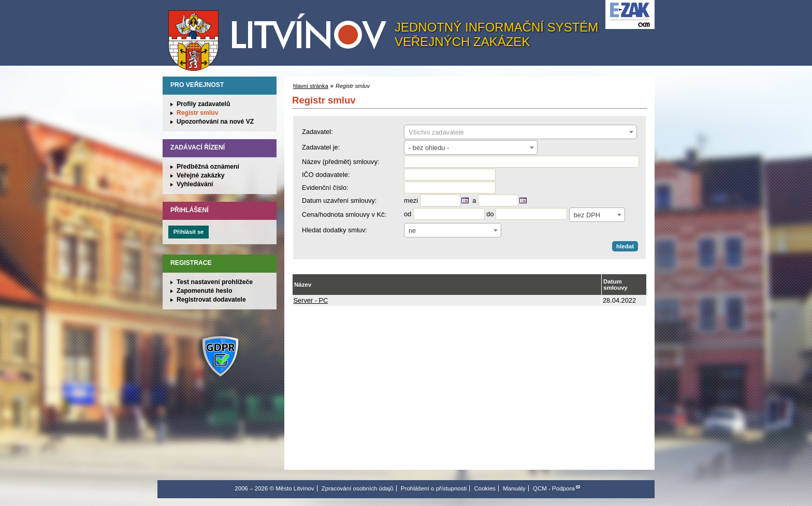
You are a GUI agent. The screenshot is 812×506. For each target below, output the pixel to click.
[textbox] (520, 132)
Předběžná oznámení (208, 167)
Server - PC (311, 300)
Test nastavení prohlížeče (215, 282)
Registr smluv (197, 113)
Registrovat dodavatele (211, 300)
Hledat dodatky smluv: (335, 230)
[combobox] (520, 132)
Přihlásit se (189, 232)
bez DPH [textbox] (587, 215)
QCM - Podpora (554, 488)
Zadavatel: (317, 132)
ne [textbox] (412, 230)
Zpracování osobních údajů (358, 488)
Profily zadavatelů (203, 104)
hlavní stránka (311, 86)
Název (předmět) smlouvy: (340, 162)
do (490, 214)
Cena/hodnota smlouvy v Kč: (344, 214)
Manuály (514, 488)
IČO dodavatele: (326, 175)
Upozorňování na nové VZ (215, 122)
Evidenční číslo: (325, 188)
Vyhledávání (195, 184)
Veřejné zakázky (201, 175)
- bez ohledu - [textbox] (429, 148)
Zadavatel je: (321, 147)
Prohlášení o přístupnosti (434, 488)
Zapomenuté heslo (204, 291)
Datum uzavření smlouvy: (339, 200)
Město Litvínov (281, 36)
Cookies (485, 488)
